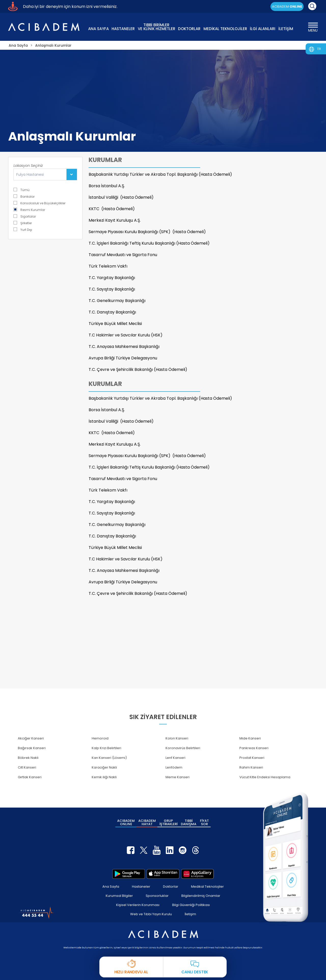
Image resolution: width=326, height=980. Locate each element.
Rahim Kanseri (251, 767)
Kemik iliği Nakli (104, 777)
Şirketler (23, 223)
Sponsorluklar (157, 896)
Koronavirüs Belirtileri (183, 748)
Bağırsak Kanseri (32, 748)
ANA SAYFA (98, 29)
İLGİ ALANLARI (263, 29)
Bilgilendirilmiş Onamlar (201, 896)
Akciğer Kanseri (31, 738)
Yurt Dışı (23, 229)
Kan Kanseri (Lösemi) (109, 758)
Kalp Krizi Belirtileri (106, 748)
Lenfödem (174, 767)
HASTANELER (123, 29)
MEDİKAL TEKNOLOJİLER (225, 29)
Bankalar (24, 196)
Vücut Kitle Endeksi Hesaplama (265, 777)
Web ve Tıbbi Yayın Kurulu (151, 914)
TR (319, 49)
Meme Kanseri (178, 777)
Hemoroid (100, 738)
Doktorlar (171, 887)
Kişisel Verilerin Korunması (138, 905)
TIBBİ (189, 822)
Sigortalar (25, 216)
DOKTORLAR (189, 29)
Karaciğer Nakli (104, 767)
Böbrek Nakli (28, 758)
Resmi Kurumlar (29, 210)
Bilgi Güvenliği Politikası (191, 905)
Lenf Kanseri (175, 758)
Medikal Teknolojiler (207, 887)
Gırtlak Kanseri (30, 777)
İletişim (190, 914)
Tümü (22, 190)
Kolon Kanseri (177, 738)
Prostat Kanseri (252, 758)
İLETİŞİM (286, 29)
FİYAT (204, 822)
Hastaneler (141, 887)
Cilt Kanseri (27, 767)
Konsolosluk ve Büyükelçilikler (39, 203)
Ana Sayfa (111, 887)
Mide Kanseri (250, 738)
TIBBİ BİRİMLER (157, 26)
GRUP (168, 822)
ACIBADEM (287, 7)
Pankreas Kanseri (254, 748)
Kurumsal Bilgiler (119, 896)
